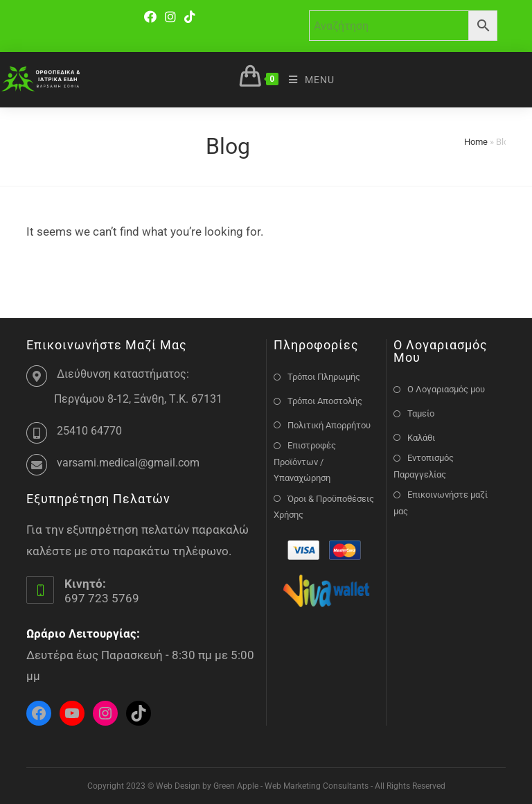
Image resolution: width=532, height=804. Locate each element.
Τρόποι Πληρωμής (324, 377)
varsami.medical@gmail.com (128, 463)
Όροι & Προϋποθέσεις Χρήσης (324, 507)
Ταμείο (421, 413)
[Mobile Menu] (307, 80)
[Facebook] (152, 17)
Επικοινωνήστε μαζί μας (441, 503)
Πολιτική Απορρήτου (329, 425)
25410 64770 (89, 431)
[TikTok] (190, 17)
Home (476, 142)
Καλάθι (421, 438)
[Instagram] (170, 17)
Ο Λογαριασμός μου (446, 389)
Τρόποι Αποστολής (325, 401)
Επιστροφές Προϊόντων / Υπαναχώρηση (305, 462)
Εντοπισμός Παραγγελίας (424, 466)
